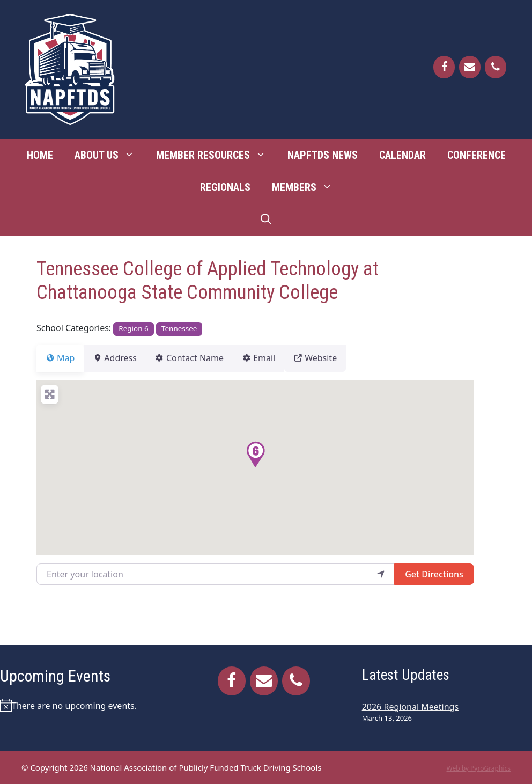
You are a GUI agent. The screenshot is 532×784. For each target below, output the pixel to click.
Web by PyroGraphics (478, 768)
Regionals (225, 187)
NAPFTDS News (323, 155)
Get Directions (434, 574)
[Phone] (496, 67)
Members (308, 187)
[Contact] (470, 67)
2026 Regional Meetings (410, 707)
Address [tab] (121, 358)
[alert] (85, 705)
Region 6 (133, 328)
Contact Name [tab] (202, 358)
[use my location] (381, 574)
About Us (110, 155)
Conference (476, 155)
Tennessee (179, 328)
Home (40, 155)
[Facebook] (444, 67)
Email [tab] (278, 358)
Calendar (402, 155)
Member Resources (216, 155)
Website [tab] (341, 358)
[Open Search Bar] (266, 219)
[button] (255, 455)
